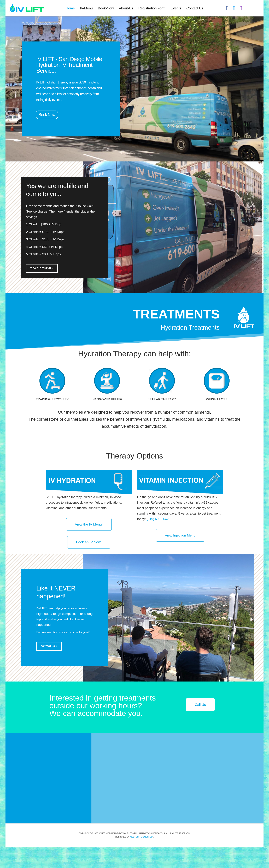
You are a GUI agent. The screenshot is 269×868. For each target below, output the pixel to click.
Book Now (47, 115)
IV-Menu (86, 8)
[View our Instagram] (241, 6)
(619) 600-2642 (158, 540)
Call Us (200, 725)
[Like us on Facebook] (227, 6)
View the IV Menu (78, 279)
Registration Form (152, 8)
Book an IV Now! (89, 563)
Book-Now (106, 8)
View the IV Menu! (89, 545)
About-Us (126, 8)
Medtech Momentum (142, 858)
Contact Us (195, 8)
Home (70, 8)
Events (176, 8)
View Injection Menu (180, 556)
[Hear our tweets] (234, 6)
